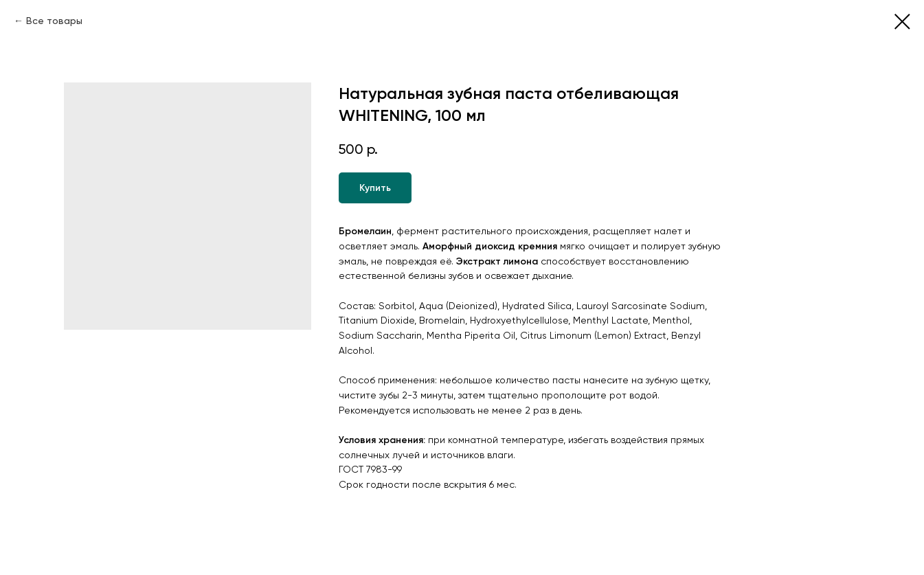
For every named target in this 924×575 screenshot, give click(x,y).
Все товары (54, 21)
